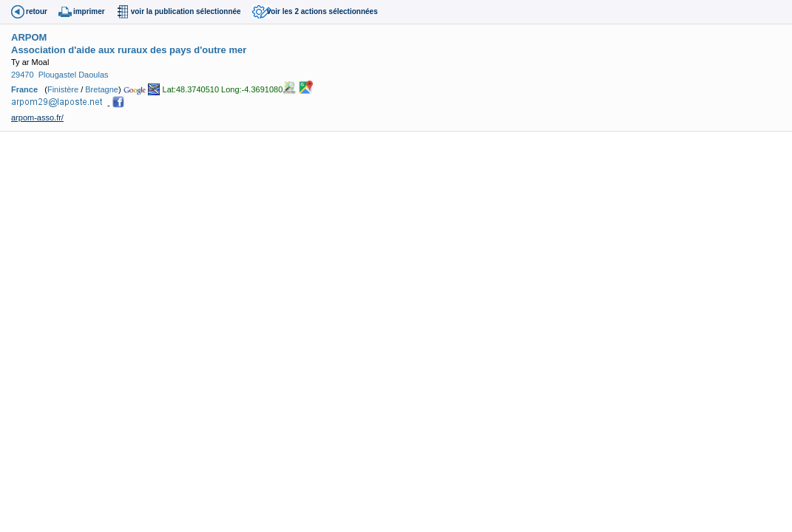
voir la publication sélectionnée (186, 11)
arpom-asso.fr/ (37, 117)
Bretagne (102, 89)
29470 (23, 75)
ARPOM (29, 37)
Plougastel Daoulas (74, 75)
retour (37, 11)
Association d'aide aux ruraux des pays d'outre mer (129, 50)
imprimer (89, 11)
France (24, 89)
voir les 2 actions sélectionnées (322, 11)
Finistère (63, 89)
